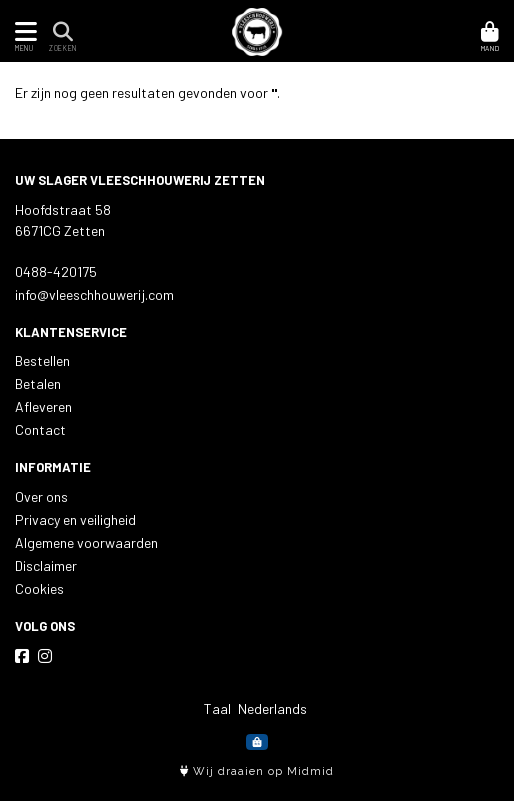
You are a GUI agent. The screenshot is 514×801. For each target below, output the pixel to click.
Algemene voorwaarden (86, 542)
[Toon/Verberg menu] (22, 31)
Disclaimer (46, 565)
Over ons (41, 496)
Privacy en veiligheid (75, 519)
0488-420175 (56, 271)
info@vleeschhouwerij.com (94, 294)
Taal (217, 708)
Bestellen (42, 360)
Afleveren (43, 406)
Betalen (38, 383)
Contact (40, 429)
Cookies (39, 588)
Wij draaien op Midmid (257, 771)
